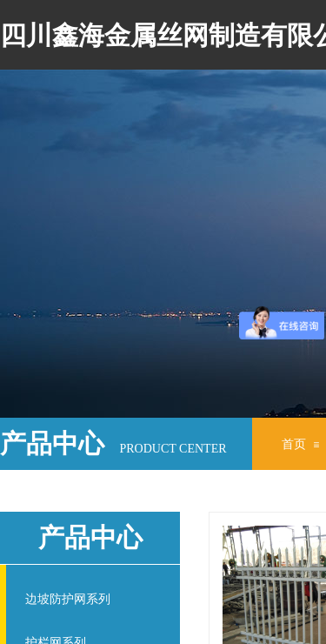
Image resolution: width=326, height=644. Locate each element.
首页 (294, 444)
